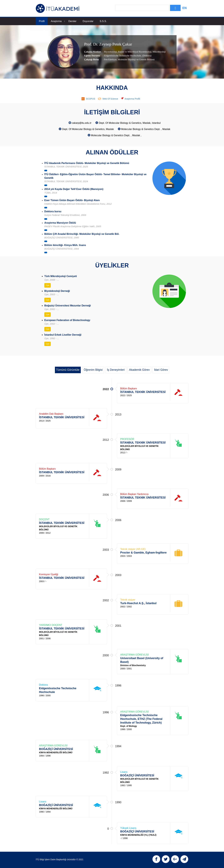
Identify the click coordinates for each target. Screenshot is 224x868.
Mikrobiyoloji (159, 52)
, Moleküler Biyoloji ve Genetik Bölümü (136, 59)
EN (184, 8)
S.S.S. (103, 21)
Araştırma (58, 21)
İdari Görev (161, 370)
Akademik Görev (139, 370)
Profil (42, 21)
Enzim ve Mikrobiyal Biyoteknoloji (134, 52)
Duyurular (88, 21)
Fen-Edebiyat (110, 59)
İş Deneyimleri (116, 370)
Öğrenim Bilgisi (93, 370)
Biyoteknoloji (111, 52)
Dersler (72, 21)
